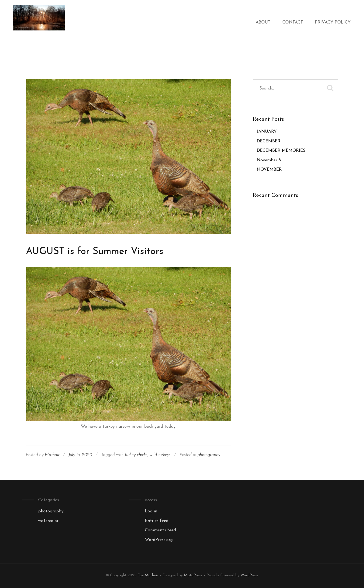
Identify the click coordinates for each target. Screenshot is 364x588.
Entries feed (157, 521)
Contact (293, 22)
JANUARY (267, 132)
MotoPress (193, 575)
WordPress (249, 575)
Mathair (52, 455)
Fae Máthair (148, 575)
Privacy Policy (333, 22)
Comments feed (160, 530)
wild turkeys (160, 455)
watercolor (48, 521)
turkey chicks (136, 455)
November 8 (269, 160)
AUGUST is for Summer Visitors (95, 252)
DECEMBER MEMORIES (281, 151)
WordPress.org (159, 540)
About (263, 22)
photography (209, 455)
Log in (151, 511)
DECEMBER (269, 141)
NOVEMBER (269, 170)
